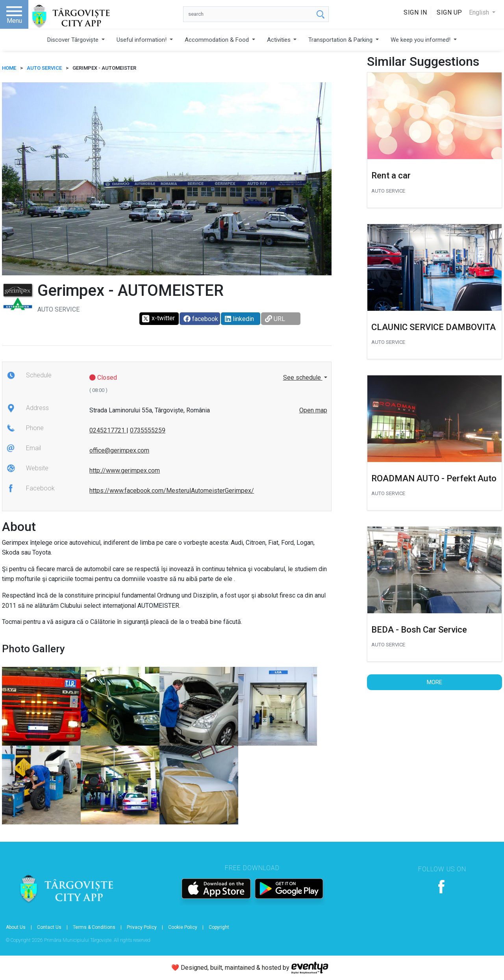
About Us (16, 927)
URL (275, 319)
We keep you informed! (421, 40)
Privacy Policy (142, 927)
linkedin (239, 319)
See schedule (303, 378)
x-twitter (158, 319)
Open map (313, 410)
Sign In (415, 12)
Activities (280, 40)
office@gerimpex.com (119, 450)
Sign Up (449, 12)
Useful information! (142, 40)
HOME (9, 68)
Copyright (219, 927)
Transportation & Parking (341, 40)
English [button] (480, 12)
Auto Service (44, 68)
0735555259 (148, 430)
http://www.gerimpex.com (125, 471)
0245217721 (108, 430)
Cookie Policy (183, 927)
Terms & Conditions (94, 927)
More (435, 682)
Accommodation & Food (218, 40)
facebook (201, 319)
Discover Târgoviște (74, 40)
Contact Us (49, 927)
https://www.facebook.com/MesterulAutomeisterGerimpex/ (172, 491)
